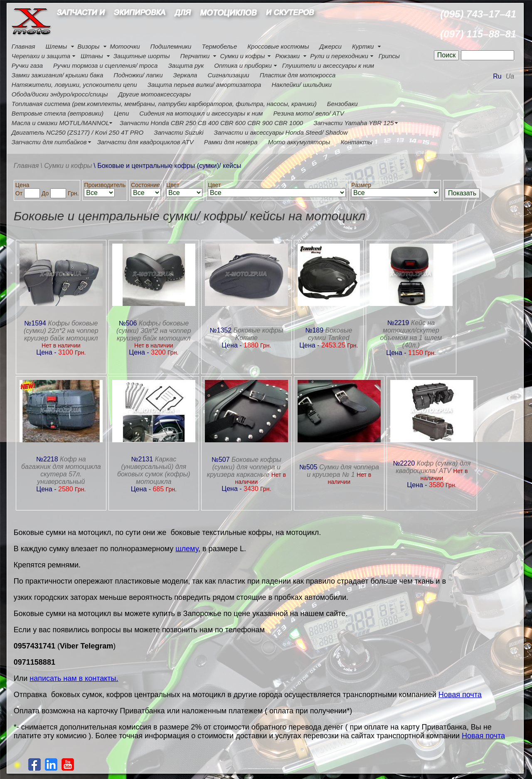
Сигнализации (228, 75)
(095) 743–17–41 (478, 14)
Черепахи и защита (41, 56)
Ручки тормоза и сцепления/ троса (105, 65)
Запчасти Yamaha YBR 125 (353, 123)
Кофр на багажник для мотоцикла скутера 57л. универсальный (61, 470)
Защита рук (186, 65)
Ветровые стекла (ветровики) (58, 113)
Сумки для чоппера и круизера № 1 (343, 471)
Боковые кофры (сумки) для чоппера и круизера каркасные (244, 467)
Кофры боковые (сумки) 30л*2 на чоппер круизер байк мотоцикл (154, 331)
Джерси (331, 46)
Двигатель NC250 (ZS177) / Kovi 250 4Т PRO (78, 132)
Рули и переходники (339, 56)
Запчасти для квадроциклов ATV (145, 142)
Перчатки (195, 56)
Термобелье (219, 46)
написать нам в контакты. (74, 678)
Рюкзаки (287, 56)
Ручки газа (27, 65)
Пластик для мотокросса (298, 75)
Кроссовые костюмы (278, 46)
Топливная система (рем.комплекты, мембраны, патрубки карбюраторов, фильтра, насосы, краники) (164, 104)
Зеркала (185, 75)
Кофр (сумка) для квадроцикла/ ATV (433, 467)
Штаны (92, 56)
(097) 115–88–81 (478, 34)
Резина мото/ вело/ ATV (308, 113)
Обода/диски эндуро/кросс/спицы (60, 94)
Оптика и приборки (243, 65)
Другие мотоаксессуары (155, 94)
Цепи (121, 113)
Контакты (356, 142)
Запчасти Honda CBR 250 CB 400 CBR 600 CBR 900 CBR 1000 (211, 123)
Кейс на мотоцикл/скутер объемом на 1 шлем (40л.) (411, 334)
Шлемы (57, 46)
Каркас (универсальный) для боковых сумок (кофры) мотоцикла (154, 470)
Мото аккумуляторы (299, 142)
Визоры (88, 46)
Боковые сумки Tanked (330, 334)
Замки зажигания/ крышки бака (57, 75)
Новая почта (460, 695)
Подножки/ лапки (138, 75)
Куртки (363, 46)
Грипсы (389, 56)
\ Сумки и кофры (66, 166)
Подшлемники (171, 46)
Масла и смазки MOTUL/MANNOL (60, 123)
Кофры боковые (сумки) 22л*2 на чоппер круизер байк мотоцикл (61, 331)
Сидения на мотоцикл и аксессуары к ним (201, 113)
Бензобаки (342, 104)
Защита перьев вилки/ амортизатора (204, 85)
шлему (187, 549)
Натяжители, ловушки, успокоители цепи (74, 85)
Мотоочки (125, 46)
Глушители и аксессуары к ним (328, 65)
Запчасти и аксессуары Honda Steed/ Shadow (281, 132)
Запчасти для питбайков (49, 142)
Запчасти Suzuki (179, 132)
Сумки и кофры (242, 56)
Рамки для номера (231, 142)
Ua (510, 76)
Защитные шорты (142, 56)
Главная (23, 46)
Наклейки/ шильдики (301, 85)
